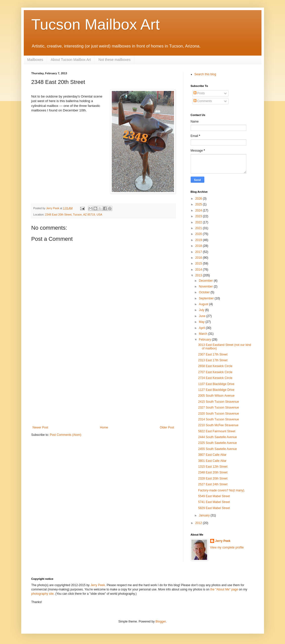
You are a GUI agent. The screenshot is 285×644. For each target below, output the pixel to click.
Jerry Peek (223, 541)
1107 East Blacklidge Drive (216, 384)
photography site (43, 594)
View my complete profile (227, 547)
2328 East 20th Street (213, 479)
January (205, 515)
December (206, 281)
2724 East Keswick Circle (215, 378)
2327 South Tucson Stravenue (218, 408)
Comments (203, 101)
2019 (199, 240)
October (205, 292)
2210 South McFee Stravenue (218, 425)
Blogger (161, 622)
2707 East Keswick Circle (215, 372)
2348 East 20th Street (213, 472)
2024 (199, 210)
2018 (199, 246)
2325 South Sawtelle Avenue (217, 443)
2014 (199, 270)
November (206, 287)
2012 (199, 523)
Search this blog (205, 74)
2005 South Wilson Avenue (216, 396)
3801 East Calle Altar (212, 461)
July (202, 310)
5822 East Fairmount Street (217, 431)
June (202, 316)
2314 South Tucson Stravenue (218, 419)
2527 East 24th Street (213, 484)
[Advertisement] (103, 388)
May (202, 322)
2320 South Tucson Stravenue (218, 414)
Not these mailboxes (114, 60)
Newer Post (40, 427)
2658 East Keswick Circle (215, 366)
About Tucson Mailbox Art (71, 60)
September (207, 298)
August (204, 304)
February (205, 340)
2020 (199, 234)
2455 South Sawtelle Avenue (217, 449)
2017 (199, 252)
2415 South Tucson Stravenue (218, 402)
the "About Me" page (224, 589)
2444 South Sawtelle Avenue (217, 437)
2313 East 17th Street (213, 360)
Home (104, 427)
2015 (199, 264)
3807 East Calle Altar (212, 455)
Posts (199, 93)
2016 (199, 258)
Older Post (167, 427)
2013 (199, 275)
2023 (199, 216)
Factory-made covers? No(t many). (221, 490)
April (202, 328)
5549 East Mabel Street (214, 496)
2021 (199, 228)
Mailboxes (35, 60)
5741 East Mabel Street (214, 502)
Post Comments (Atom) (66, 435)
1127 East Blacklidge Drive (216, 390)
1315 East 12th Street (213, 467)
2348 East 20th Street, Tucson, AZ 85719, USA (74, 214)
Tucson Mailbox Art (96, 24)
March (203, 334)
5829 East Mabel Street (214, 508)
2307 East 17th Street (213, 354)
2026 (199, 199)
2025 (199, 204)
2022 (199, 222)
